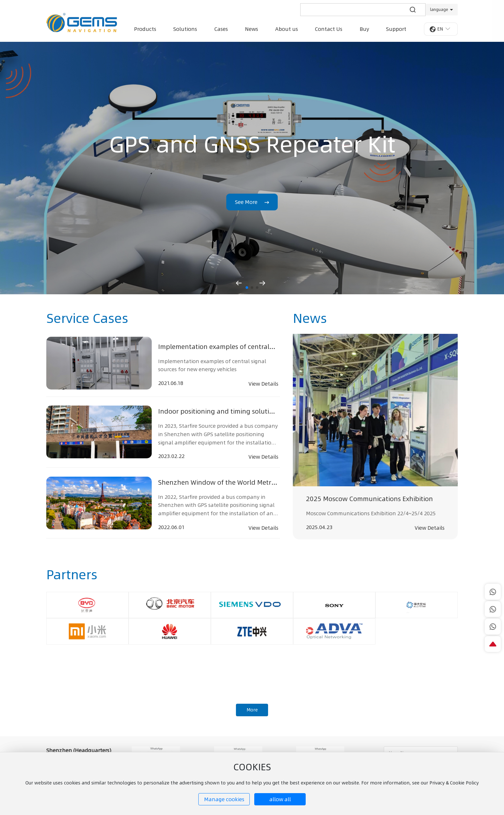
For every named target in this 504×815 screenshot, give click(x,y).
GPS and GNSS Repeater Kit (252, 144)
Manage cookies (224, 799)
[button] (247, 288)
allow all (280, 799)
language (439, 9)
